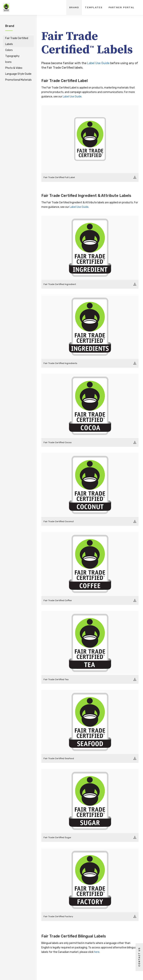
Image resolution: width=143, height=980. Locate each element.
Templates (94, 7)
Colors (9, 50)
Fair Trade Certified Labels (17, 41)
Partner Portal (122, 7)
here (97, 952)
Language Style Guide (18, 74)
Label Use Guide (98, 63)
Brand (74, 7)
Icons (8, 62)
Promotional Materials (18, 80)
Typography (12, 56)
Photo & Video (14, 68)
